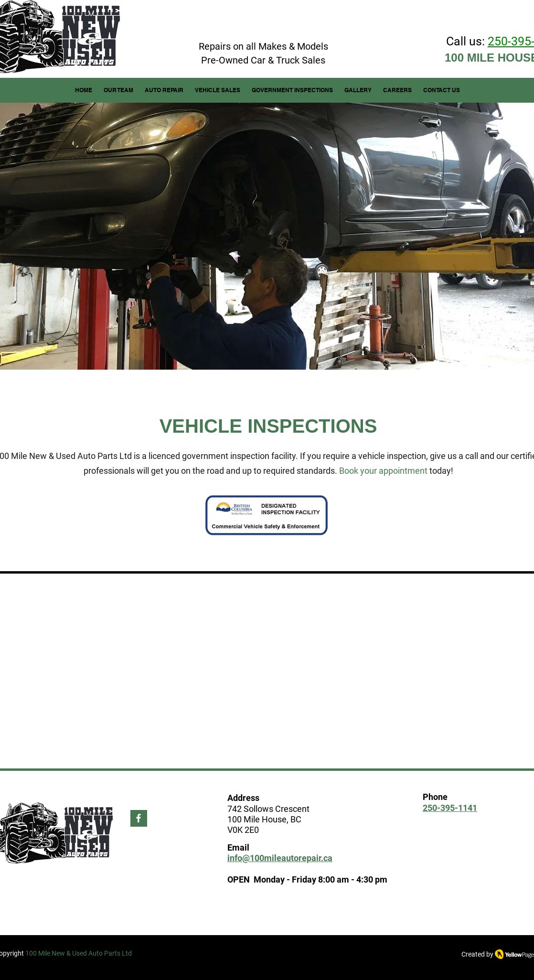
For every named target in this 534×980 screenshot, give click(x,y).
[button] (164, 90)
